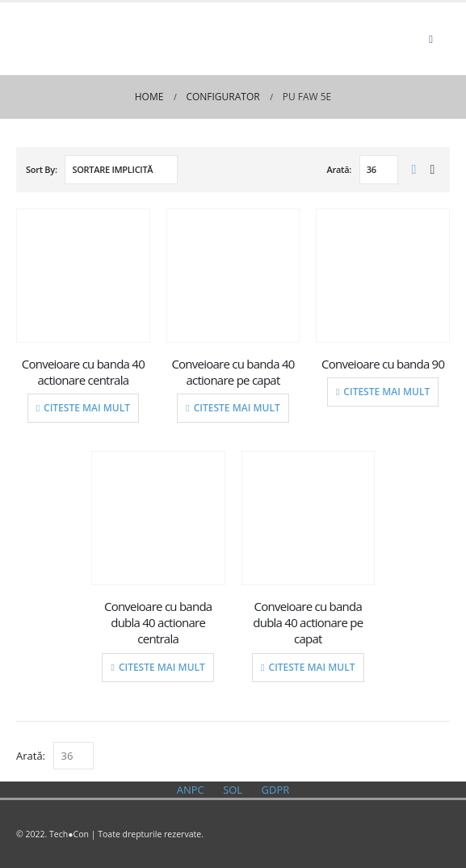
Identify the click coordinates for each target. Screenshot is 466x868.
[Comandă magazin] (121, 170)
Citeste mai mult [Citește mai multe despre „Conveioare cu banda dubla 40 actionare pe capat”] (312, 667)
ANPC (191, 790)
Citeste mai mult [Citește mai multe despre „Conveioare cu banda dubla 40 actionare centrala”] (162, 667)
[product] (83, 275)
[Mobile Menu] (431, 39)
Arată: (340, 169)
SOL (233, 790)
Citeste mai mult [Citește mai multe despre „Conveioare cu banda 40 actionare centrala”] (87, 408)
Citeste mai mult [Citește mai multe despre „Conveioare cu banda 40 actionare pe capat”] (237, 408)
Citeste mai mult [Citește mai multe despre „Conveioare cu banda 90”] (386, 392)
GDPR (276, 790)
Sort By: (42, 169)
